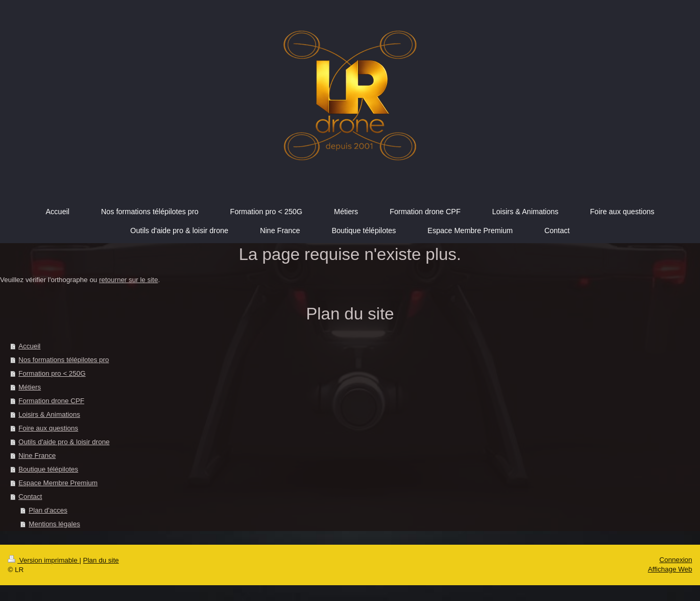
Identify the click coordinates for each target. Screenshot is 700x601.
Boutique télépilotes (48, 469)
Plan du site (101, 560)
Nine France (37, 455)
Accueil (29, 346)
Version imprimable (44, 560)
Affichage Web (670, 569)
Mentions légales (55, 524)
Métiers (30, 387)
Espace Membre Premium (58, 483)
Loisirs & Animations (49, 414)
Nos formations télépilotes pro (64, 360)
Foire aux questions (48, 428)
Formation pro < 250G (52, 373)
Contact (30, 497)
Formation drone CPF (51, 401)
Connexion (676, 560)
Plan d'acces (48, 510)
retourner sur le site (128, 280)
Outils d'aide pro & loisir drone (64, 442)
